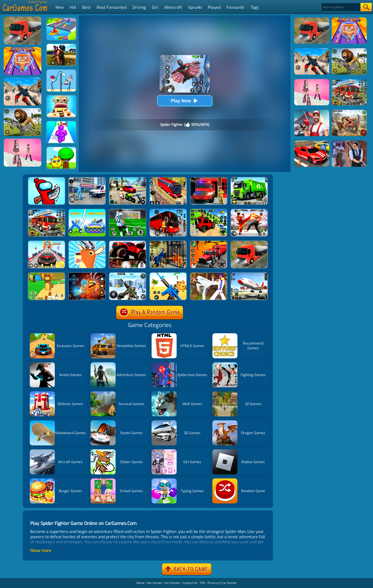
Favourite (236, 7)
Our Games (154, 583)
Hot (73, 7)
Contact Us (190, 583)
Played (214, 7)
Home (140, 583)
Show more (41, 551)
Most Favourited (112, 7)
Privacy (213, 583)
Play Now (185, 101)
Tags (255, 7)
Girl (155, 7)
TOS (202, 583)
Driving (139, 7)
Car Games (229, 583)
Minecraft (173, 7)
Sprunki (195, 7)
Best (86, 7)
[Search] (341, 7)
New (60, 7)
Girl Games (172, 583)
